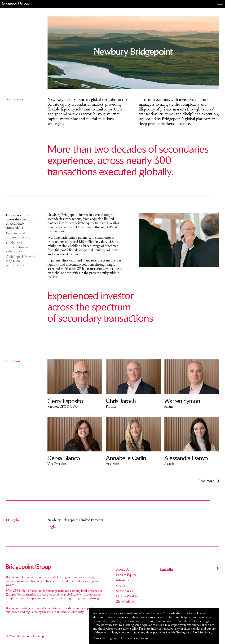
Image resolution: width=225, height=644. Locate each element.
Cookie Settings (103, 639)
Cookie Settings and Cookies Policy (189, 633)
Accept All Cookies (132, 639)
